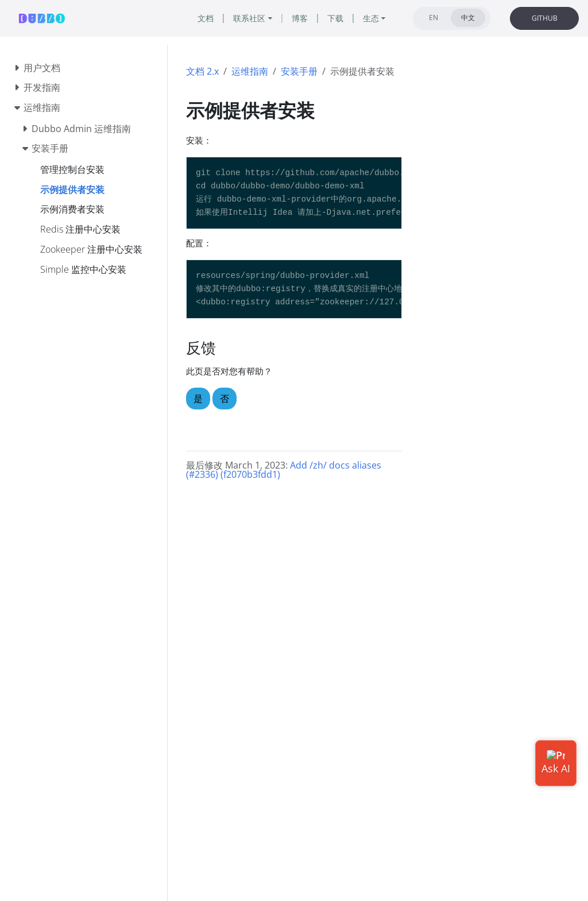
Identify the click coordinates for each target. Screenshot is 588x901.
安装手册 (299, 71)
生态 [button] (371, 18)
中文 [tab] (468, 18)
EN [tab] (434, 18)
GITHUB (545, 18)
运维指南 (250, 71)
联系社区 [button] (249, 18)
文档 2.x (202, 71)
